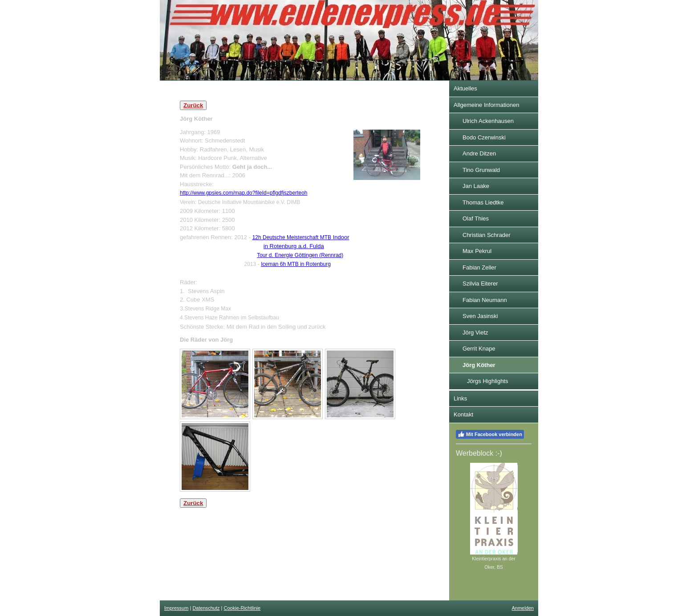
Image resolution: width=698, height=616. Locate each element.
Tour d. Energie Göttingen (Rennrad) (300, 255)
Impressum (176, 608)
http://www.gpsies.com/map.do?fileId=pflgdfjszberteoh (244, 193)
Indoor (301, 237)
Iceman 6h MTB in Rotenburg (296, 264)
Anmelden (523, 608)
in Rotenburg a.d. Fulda (294, 246)
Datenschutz (206, 608)
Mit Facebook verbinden (490, 434)
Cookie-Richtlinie (242, 608)
